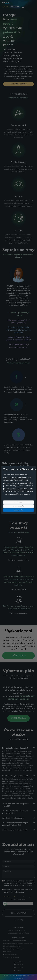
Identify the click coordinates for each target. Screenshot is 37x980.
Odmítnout (18, 502)
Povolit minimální (18, 506)
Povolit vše (18, 510)
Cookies (27, 494)
